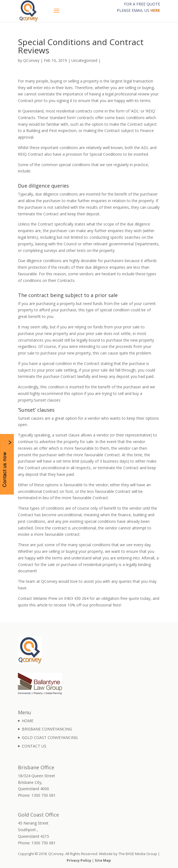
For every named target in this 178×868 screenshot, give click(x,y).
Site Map (103, 860)
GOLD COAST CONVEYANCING (50, 737)
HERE (155, 10)
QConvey (31, 60)
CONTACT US (34, 746)
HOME (28, 721)
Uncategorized (84, 60)
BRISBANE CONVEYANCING (47, 729)
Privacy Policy (79, 860)
